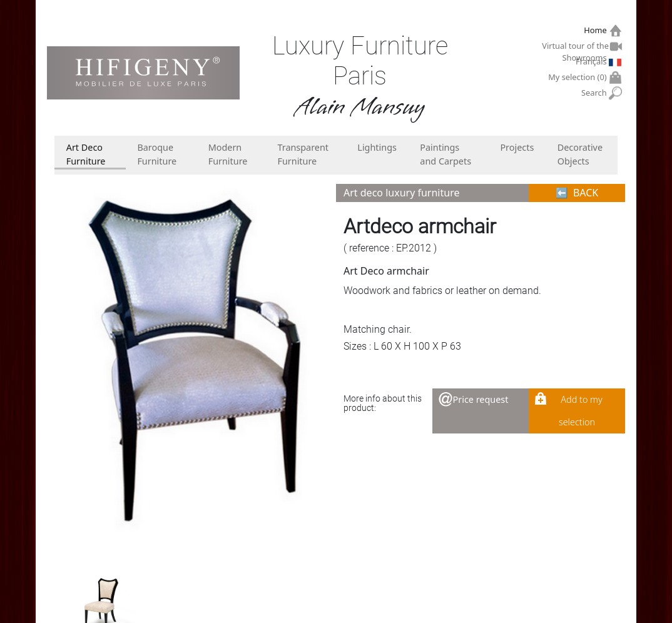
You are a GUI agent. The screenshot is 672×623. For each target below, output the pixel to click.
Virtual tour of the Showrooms (576, 48)
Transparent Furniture (303, 154)
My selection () (579, 77)
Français (593, 61)
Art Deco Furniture (86, 154)
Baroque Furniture (157, 154)
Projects (517, 147)
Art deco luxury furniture (401, 193)
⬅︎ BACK (577, 193)
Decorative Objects (580, 154)
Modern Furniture (228, 154)
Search (595, 93)
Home (597, 30)
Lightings (377, 147)
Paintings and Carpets (445, 154)
